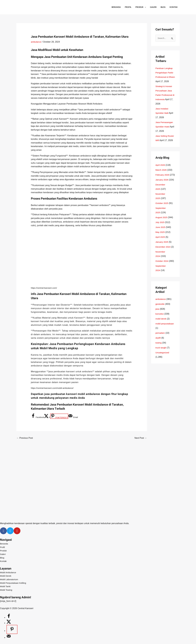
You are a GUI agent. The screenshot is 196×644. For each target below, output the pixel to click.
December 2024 (163, 251)
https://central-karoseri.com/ (44, 288)
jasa (157, 313)
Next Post (141, 438)
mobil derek (161, 323)
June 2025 (161, 232)
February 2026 (163, 179)
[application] (145, 7)
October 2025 (162, 208)
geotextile (160, 308)
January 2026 (162, 184)
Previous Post (25, 438)
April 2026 (160, 169)
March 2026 (161, 174)
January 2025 (162, 246)
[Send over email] (73, 417)
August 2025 (162, 222)
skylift (158, 342)
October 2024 (162, 266)
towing (159, 347)
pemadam (160, 337)
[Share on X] (47, 417)
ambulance (36, 42)
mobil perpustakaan (165, 328)
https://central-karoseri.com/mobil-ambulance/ (53, 388)
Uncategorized (162, 357)
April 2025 (160, 242)
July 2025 (160, 227)
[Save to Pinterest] (59, 416)
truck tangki (161, 352)
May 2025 (160, 237)
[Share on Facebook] (37, 417)
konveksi (160, 318)
